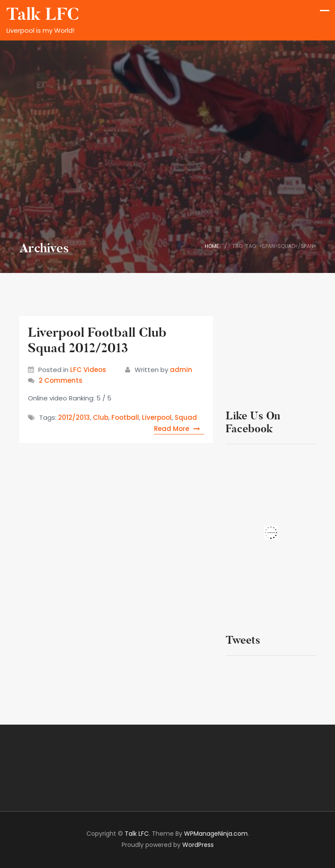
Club (101, 417)
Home (212, 246)
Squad (186, 417)
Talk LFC (43, 14)
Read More (179, 429)
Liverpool (157, 417)
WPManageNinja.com (216, 834)
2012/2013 (74, 417)
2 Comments (61, 380)
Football (125, 417)
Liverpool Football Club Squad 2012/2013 (97, 340)
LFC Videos (88, 370)
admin (181, 370)
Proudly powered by (168, 845)
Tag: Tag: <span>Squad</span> (274, 246)
